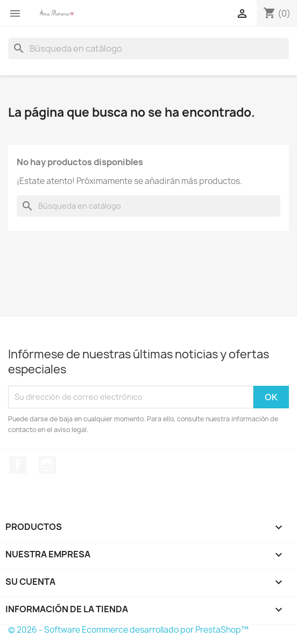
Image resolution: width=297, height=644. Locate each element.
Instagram (47, 465)
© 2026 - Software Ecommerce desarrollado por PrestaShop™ (128, 630)
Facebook (18, 465)
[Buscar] (148, 48)
